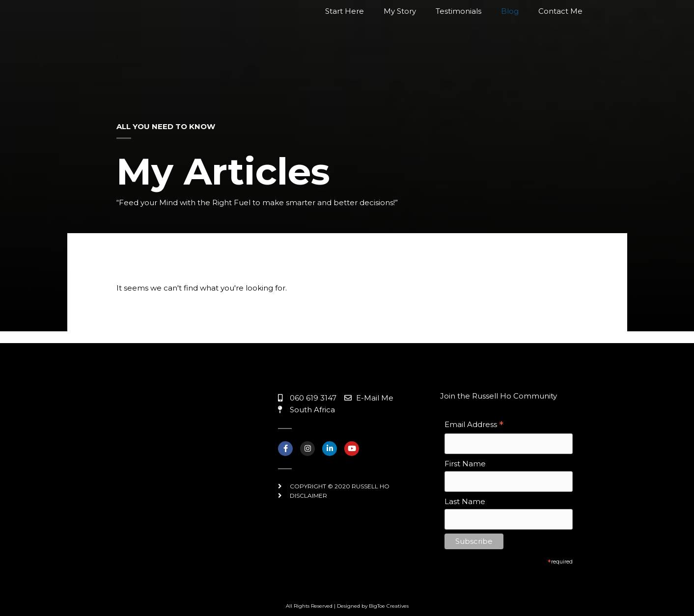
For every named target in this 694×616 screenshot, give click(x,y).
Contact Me (560, 42)
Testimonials (458, 42)
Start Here (345, 42)
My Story (400, 42)
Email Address (474, 425)
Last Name (465, 501)
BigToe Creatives (389, 606)
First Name (465, 464)
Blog (510, 42)
